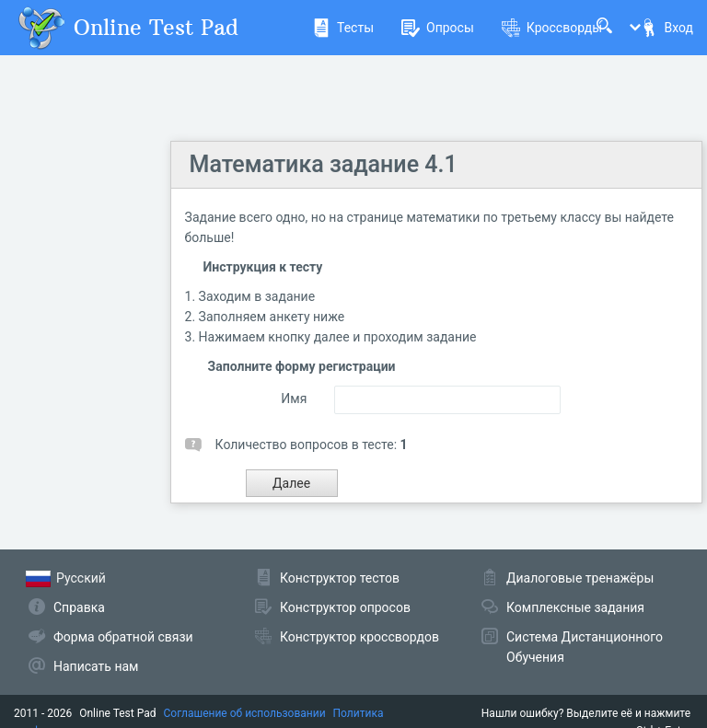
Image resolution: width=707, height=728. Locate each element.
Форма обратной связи (123, 637)
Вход (666, 28)
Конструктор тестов (340, 578)
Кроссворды (552, 28)
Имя (294, 399)
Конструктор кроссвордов (359, 637)
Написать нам (96, 666)
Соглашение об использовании (245, 713)
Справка (79, 607)
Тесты (343, 28)
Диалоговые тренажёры (580, 578)
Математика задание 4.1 (324, 164)
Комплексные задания (575, 607)
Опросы (438, 28)
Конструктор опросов (345, 607)
